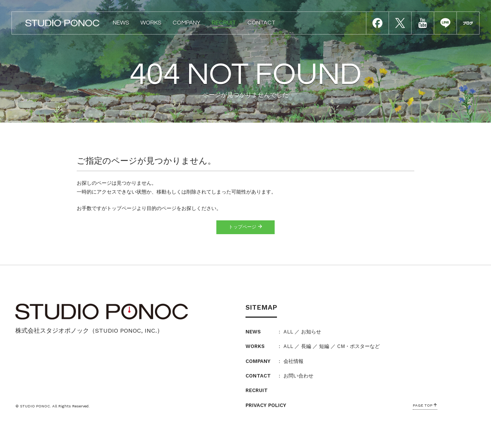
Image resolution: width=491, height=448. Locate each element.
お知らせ (311, 332)
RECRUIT (224, 23)
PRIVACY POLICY (266, 405)
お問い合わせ (298, 376)
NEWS (121, 23)
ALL (288, 332)
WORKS (151, 23)
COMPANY (186, 23)
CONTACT (261, 23)
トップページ (245, 227)
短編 (324, 346)
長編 (306, 346)
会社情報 (293, 361)
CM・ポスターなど (358, 346)
